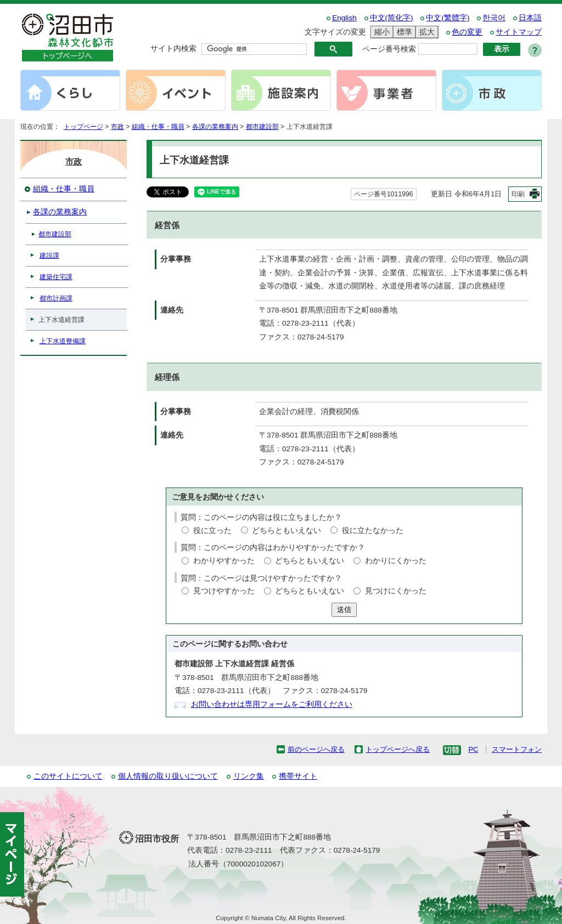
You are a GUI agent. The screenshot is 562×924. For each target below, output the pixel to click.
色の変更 (467, 32)
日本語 (530, 18)
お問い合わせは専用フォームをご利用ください (272, 704)
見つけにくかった (396, 591)
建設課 (49, 256)
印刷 (518, 194)
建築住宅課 (56, 277)
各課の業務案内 (215, 127)
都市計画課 (56, 298)
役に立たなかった (373, 531)
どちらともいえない (286, 531)
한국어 (494, 18)
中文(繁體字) (448, 18)
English (344, 18)
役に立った (212, 531)
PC (473, 749)
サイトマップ (519, 32)
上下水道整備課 (63, 341)
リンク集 (249, 776)
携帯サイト (298, 776)
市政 (117, 127)
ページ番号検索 (389, 49)
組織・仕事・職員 (158, 127)
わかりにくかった (396, 561)
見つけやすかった (224, 591)
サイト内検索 (173, 49)
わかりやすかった (224, 561)
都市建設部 (262, 127)
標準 (403, 32)
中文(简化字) (392, 18)
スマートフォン (517, 749)
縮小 (380, 32)
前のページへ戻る (316, 749)
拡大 (425, 32)
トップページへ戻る (398, 749)
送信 (344, 610)
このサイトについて (68, 776)
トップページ (83, 127)
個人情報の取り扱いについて (168, 776)
